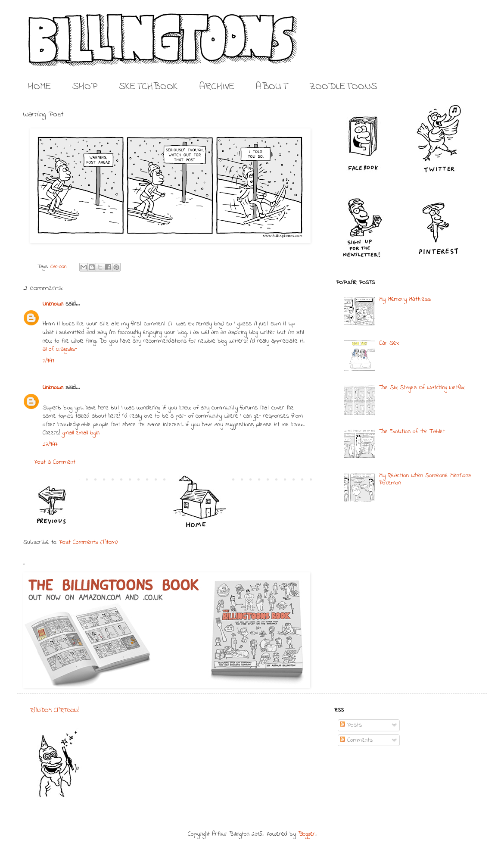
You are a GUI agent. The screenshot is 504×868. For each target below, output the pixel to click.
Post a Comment (55, 462)
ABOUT (272, 87)
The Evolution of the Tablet (412, 432)
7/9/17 (49, 361)
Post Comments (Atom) (88, 542)
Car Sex (389, 343)
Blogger (307, 834)
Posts (351, 725)
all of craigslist (60, 349)
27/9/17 (50, 445)
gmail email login (81, 433)
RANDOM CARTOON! (54, 710)
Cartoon (59, 267)
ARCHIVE (217, 87)
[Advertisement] (247, 760)
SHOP (85, 87)
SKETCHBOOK (148, 87)
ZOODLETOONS (343, 87)
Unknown (53, 304)
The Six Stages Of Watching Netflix (422, 388)
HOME (39, 87)
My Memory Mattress (405, 299)
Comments (356, 740)
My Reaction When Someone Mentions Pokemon (425, 479)
